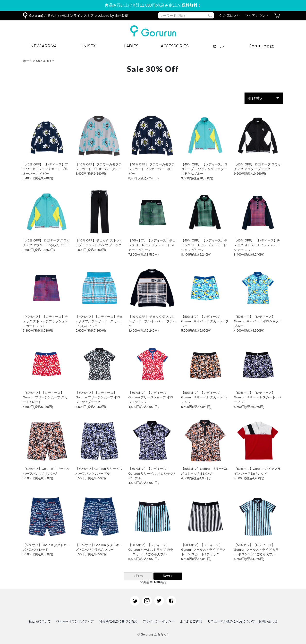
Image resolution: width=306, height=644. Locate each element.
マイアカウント (257, 16)
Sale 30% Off (45, 61)
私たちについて (40, 621)
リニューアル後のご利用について (231, 621)
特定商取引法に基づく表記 (118, 621)
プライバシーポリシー (159, 621)
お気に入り (229, 16)
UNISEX (88, 46)
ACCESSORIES (175, 46)
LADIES (131, 46)
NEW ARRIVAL (45, 46)
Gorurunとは (261, 46)
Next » (168, 576)
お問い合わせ (268, 621)
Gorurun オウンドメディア (75, 621)
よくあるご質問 (191, 621)
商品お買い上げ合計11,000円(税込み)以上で (153, 5)
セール (218, 46)
